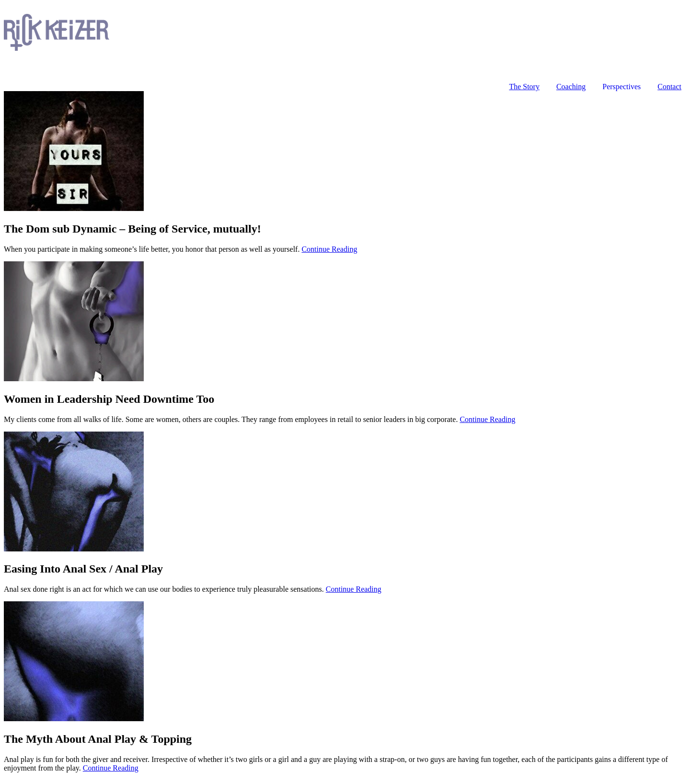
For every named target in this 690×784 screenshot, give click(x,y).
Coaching (571, 87)
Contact (669, 87)
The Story (524, 87)
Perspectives (621, 87)
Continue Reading (329, 249)
